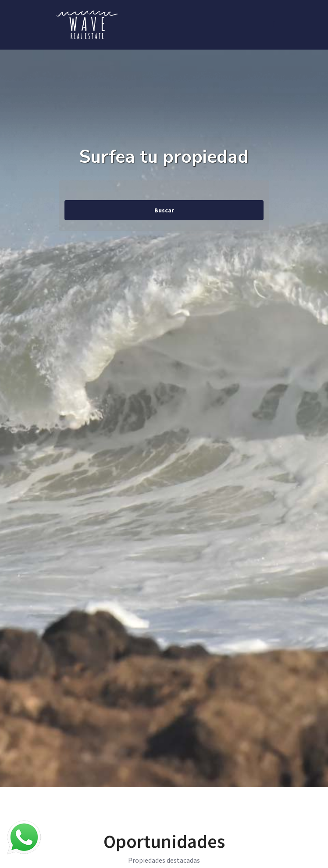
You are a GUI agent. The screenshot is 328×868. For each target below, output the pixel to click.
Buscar (164, 210)
